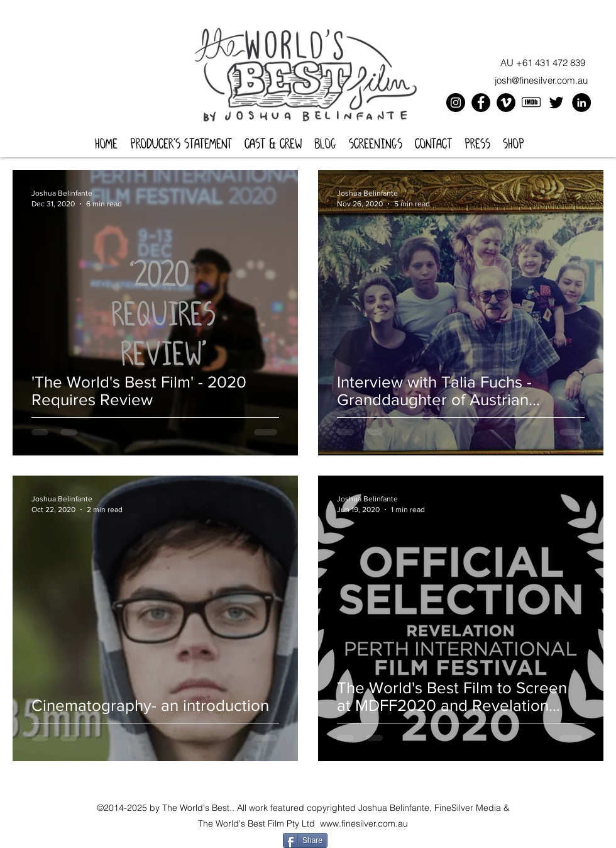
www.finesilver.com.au (364, 823)
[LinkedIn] (581, 103)
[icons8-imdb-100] (531, 103)
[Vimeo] (506, 103)
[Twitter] (556, 103)
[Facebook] (481, 103)
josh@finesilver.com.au (541, 80)
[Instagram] (456, 103)
